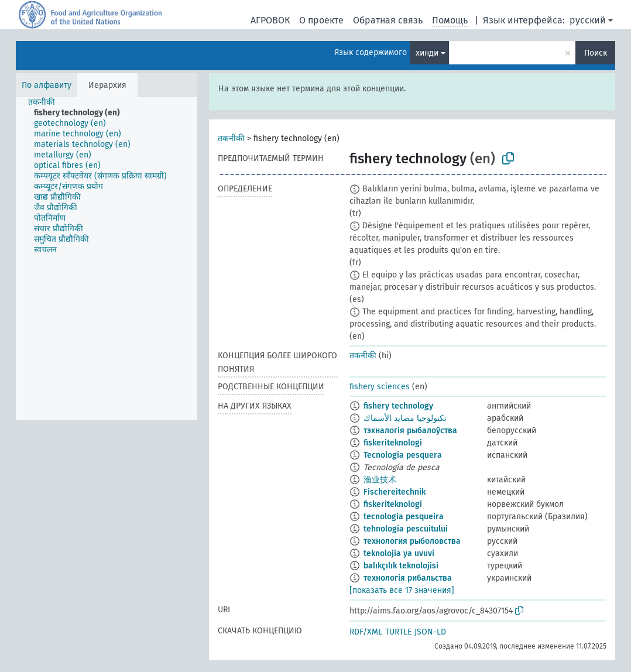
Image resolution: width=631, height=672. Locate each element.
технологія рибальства (408, 578)
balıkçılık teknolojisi (401, 566)
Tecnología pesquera (403, 455)
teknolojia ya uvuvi (399, 553)
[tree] (107, 259)
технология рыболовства (412, 541)
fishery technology (398, 406)
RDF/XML (366, 632)
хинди (427, 53)
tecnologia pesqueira (404, 517)
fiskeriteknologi (393, 443)
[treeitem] (47, 102)
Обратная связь (388, 20)
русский (588, 20)
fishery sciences (380, 387)
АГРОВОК (270, 20)
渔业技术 (380, 480)
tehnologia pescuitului (406, 529)
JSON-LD (430, 632)
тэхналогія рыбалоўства (410, 431)
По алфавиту (47, 85)
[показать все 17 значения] (402, 590)
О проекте (321, 20)
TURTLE (398, 632)
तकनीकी (231, 138)
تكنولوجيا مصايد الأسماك (405, 418)
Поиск (596, 53)
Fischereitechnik (395, 492)
